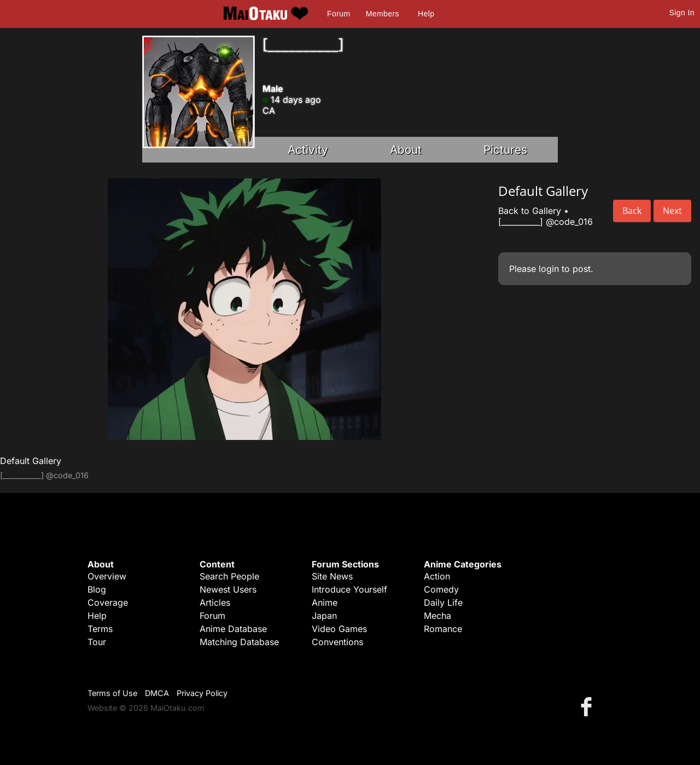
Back (632, 211)
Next (672, 211)
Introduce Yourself (349, 589)
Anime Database (233, 629)
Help (426, 14)
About (406, 150)
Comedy (441, 589)
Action (437, 576)
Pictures (505, 150)
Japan (324, 616)
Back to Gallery (530, 211)
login (549, 269)
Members (383, 14)
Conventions (337, 642)
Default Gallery (31, 461)
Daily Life (443, 602)
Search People (229, 576)
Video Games (339, 629)
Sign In (682, 13)
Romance (443, 629)
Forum (339, 14)
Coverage (108, 602)
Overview (107, 576)
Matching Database (239, 642)
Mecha (437, 616)
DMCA (157, 693)
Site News (332, 576)
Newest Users (228, 589)
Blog (97, 589)
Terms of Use (112, 693)
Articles (215, 602)
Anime (325, 602)
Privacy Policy (202, 693)
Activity (308, 150)
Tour (97, 642)
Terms (100, 629)
